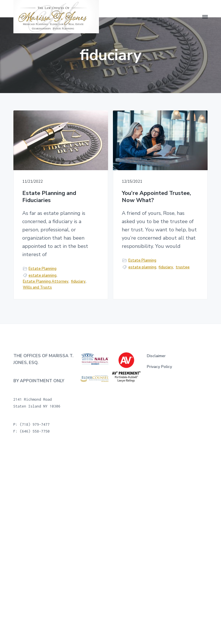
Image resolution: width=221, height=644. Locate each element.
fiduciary (78, 281)
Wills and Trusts (37, 287)
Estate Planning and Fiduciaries (49, 197)
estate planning (42, 275)
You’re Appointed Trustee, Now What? (156, 197)
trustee (183, 267)
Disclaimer (156, 356)
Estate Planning (42, 269)
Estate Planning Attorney (46, 281)
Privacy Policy (159, 367)
